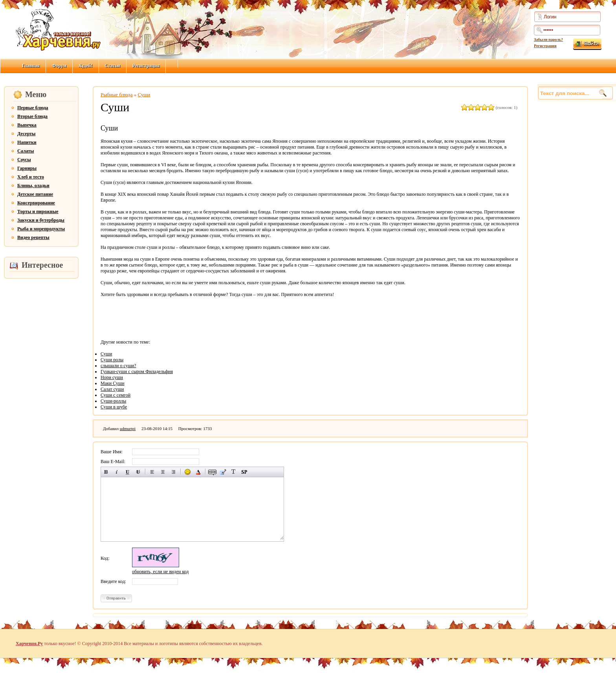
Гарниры (27, 168)
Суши (144, 95)
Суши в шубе (114, 407)
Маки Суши (113, 383)
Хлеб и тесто (31, 177)
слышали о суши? (118, 366)
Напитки (27, 142)
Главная (31, 66)
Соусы (24, 160)
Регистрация (545, 46)
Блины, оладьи (33, 186)
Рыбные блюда (117, 95)
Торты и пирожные (38, 211)
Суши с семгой (115, 395)
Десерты (26, 134)
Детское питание (35, 194)
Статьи (113, 66)
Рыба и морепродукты (41, 229)
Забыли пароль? (548, 40)
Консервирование (36, 203)
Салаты (26, 151)
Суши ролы (112, 360)
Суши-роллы (113, 401)
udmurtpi (128, 428)
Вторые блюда (32, 116)
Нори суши (112, 377)
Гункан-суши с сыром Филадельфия (137, 371)
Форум (59, 66)
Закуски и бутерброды (41, 220)
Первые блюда (33, 108)
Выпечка (27, 125)
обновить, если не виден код (160, 572)
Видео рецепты (33, 237)
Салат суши (112, 389)
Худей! (86, 66)
